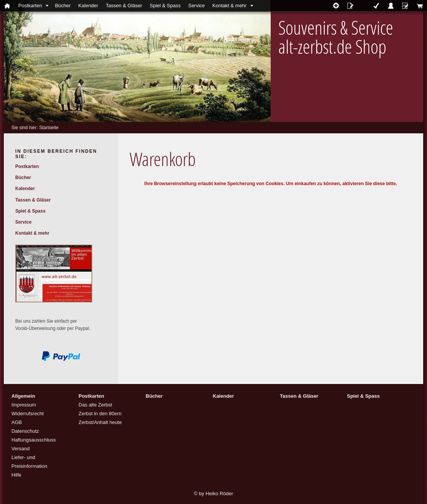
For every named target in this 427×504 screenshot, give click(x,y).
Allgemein (23, 396)
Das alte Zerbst (95, 405)
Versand (21, 449)
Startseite (49, 128)
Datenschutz (25, 431)
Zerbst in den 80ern (100, 414)
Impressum (24, 405)
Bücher (63, 6)
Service (197, 6)
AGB (17, 422)
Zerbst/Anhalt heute (100, 422)
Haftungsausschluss (34, 440)
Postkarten (30, 6)
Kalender (88, 6)
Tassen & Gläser (124, 6)
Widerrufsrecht (28, 414)
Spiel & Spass (165, 6)
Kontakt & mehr (230, 6)
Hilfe (16, 475)
